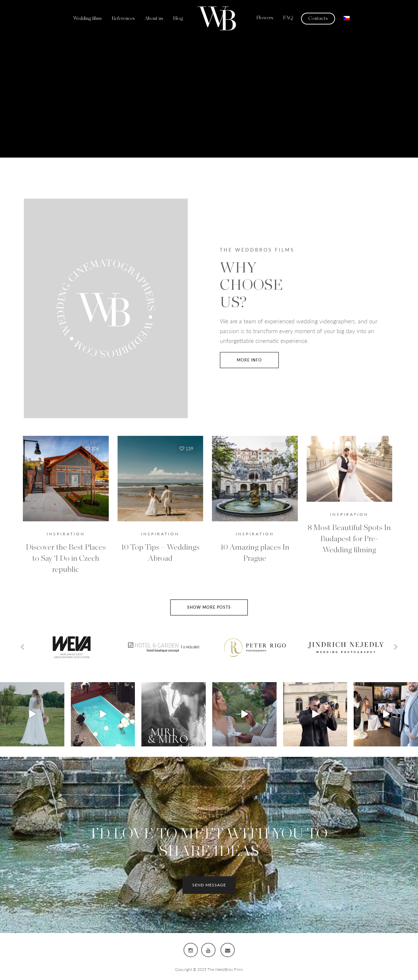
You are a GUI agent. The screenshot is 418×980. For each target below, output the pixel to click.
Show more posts (209, 607)
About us (154, 18)
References (123, 18)
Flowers (265, 18)
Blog (178, 18)
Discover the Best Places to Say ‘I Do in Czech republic (66, 559)
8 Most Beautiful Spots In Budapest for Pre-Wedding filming (349, 539)
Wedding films (88, 18)
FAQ (288, 18)
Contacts (318, 18)
